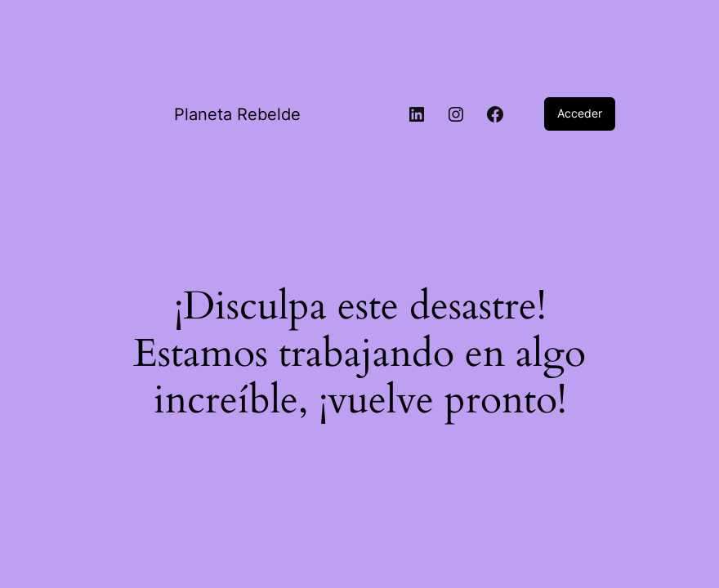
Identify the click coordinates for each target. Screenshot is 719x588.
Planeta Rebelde (237, 114)
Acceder (580, 113)
